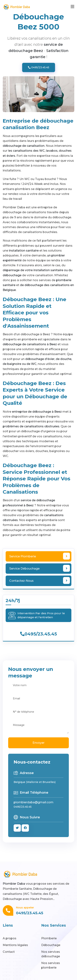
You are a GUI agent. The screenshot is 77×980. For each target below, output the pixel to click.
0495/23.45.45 (39, 67)
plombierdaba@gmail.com (34, 802)
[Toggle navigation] (72, 7)
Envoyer (38, 743)
